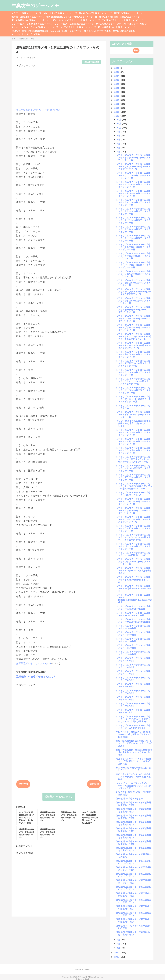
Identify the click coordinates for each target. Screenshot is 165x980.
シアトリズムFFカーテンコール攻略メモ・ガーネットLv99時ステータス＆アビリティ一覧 (133, 399)
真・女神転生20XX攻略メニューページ (116, 27)
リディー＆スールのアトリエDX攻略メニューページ (75, 20)
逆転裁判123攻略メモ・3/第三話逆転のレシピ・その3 (134, 875)
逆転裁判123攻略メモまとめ (130, 799)
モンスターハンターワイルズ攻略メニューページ (35, 27)
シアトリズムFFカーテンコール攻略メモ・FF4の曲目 (133, 692)
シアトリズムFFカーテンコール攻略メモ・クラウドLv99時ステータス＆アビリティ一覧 (133, 450)
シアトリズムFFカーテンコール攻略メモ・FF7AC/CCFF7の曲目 (133, 608)
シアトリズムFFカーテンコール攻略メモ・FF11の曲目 (133, 647)
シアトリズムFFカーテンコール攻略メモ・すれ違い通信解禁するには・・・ (133, 580)
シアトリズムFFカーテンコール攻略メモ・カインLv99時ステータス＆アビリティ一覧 (133, 220)
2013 (117, 953)
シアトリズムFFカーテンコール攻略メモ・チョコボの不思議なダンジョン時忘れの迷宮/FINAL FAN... (134, 486)
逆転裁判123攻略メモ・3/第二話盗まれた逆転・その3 (134, 907)
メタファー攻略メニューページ (26, 13)
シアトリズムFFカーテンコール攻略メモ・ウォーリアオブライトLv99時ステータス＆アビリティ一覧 (133, 459)
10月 (119, 128)
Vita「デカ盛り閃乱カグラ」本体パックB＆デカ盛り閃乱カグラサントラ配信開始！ (134, 734)
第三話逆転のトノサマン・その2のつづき (38, 110)
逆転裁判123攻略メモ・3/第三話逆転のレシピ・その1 (134, 888)
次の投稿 (23, 784)
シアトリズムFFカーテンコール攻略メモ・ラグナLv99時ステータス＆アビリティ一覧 (133, 158)
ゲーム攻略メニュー (105, 24)
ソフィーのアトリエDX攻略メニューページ (32, 24)
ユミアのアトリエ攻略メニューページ (78, 27)
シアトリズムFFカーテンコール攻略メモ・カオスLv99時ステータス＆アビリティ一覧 (133, 256)
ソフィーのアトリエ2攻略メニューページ (74, 24)
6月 (119, 144)
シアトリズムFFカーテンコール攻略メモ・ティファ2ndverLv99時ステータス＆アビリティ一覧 (134, 292)
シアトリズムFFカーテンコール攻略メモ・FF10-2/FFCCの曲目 (133, 614)
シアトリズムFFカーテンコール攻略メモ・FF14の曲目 (133, 627)
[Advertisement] (59, 86)
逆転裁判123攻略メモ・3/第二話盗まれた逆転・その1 (134, 920)
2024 (117, 76)
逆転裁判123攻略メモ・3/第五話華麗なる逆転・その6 (134, 817)
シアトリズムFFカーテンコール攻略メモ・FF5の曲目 (133, 685)
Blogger (87, 969)
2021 (117, 88)
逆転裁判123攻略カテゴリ (59, 797)
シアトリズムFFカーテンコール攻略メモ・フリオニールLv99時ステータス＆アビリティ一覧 (133, 381)
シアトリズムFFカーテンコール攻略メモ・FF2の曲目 (133, 698)
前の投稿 (94, 784)
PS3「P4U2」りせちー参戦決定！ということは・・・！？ (134, 769)
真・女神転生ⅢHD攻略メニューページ (30, 20)
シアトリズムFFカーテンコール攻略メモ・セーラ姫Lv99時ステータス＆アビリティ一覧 (133, 310)
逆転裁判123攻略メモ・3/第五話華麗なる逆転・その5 (134, 823)
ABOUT (144, 24)
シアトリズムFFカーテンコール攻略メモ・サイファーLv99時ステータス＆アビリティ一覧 (133, 167)
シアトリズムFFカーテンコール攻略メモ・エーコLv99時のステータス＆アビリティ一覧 (133, 390)
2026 (117, 68)
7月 (119, 140)
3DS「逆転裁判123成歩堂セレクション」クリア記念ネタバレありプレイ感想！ (134, 743)
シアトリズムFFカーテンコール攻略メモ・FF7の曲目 (133, 672)
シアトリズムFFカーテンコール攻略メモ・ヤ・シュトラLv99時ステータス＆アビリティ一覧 (133, 345)
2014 (117, 116)
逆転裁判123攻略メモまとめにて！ (36, 677)
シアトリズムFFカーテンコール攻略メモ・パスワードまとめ (133, 494)
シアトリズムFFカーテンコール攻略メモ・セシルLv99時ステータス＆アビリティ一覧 (133, 229)
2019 (117, 96)
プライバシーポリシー (127, 24)
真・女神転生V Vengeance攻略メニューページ (117, 17)
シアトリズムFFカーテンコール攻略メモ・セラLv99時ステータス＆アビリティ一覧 (133, 283)
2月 (119, 944)
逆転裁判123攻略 (92, 62)
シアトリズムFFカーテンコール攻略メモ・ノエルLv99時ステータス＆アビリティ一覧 (133, 274)
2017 (117, 104)
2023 (117, 80)
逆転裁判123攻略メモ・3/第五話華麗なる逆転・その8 (134, 804)
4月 (119, 152)
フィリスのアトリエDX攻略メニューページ (122, 20)
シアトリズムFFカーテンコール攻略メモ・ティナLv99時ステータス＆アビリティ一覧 (133, 202)
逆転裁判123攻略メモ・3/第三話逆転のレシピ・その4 (134, 869)
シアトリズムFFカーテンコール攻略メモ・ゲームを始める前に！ (133, 727)
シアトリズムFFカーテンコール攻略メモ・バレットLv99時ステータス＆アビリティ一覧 (133, 319)
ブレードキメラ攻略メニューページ (60, 13)
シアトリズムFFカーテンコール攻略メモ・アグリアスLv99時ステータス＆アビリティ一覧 (133, 363)
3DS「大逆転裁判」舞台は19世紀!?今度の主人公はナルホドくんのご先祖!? (134, 752)
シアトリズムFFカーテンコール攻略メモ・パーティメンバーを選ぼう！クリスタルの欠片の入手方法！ (134, 719)
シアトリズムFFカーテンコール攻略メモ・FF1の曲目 (133, 705)
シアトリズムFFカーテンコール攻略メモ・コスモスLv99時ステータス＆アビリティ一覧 (133, 247)
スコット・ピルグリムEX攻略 (26, 34)
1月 (119, 948)
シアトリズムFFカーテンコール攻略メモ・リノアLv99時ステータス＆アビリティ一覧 (133, 175)
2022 (117, 84)
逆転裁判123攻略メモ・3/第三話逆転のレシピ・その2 (134, 881)
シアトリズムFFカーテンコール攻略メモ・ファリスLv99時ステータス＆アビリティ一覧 (133, 501)
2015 (117, 112)
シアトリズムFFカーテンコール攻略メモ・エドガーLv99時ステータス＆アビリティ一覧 (133, 193)
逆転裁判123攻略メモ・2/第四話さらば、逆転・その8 (134, 933)
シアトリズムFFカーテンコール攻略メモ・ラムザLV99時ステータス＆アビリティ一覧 (133, 528)
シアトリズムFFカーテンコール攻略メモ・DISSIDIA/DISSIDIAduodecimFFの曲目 (134, 599)
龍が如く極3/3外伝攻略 (124, 31)
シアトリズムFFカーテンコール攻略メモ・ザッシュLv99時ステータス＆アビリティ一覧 (133, 327)
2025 (117, 72)
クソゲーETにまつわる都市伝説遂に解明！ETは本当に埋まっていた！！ (133, 423)
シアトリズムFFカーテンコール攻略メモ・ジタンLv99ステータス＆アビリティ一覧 (133, 562)
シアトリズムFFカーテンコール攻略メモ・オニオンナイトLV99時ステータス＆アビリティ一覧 (133, 537)
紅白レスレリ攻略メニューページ (66, 31)
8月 (119, 136)
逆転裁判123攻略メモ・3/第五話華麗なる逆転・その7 (134, 810)
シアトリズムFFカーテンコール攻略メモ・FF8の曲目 (133, 666)
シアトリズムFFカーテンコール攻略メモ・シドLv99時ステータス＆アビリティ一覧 (133, 301)
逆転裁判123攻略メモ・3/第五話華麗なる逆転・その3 (134, 836)
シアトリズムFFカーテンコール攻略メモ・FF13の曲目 (133, 633)
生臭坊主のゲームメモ (35, 5)
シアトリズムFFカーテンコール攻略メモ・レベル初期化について (133, 554)
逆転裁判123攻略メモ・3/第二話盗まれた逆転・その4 (134, 901)
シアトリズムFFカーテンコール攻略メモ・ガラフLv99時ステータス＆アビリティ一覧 (133, 477)
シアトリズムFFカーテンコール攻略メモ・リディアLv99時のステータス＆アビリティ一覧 (133, 519)
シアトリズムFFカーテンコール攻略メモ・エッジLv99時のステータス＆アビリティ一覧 (133, 510)
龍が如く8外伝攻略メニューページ (95, 13)
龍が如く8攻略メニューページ (128, 13)
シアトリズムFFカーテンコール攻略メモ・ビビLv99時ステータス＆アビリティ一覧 (133, 415)
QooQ (87, 979)
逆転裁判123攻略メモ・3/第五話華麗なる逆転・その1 (134, 849)
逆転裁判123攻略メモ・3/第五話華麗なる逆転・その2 (134, 843)
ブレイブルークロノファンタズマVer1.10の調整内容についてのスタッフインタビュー (134, 786)
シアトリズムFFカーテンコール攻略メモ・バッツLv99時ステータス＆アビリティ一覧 (133, 546)
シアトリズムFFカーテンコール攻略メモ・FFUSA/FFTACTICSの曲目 (133, 621)
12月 (119, 119)
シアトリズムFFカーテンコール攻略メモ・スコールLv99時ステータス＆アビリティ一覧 (133, 184)
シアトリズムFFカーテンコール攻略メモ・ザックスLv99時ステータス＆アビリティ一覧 (133, 265)
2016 (117, 108)
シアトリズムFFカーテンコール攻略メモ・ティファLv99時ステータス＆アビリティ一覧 (133, 432)
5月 (119, 148)
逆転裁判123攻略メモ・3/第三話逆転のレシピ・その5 (134, 862)
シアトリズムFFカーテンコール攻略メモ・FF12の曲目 (133, 640)
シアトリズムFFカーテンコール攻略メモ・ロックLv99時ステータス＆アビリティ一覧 (133, 238)
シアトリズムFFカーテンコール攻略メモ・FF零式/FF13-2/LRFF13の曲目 (134, 589)
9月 (119, 132)
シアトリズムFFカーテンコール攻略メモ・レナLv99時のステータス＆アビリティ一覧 (133, 468)
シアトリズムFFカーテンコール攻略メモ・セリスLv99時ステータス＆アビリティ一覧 (133, 211)
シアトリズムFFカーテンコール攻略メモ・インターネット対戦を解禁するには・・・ (134, 571)
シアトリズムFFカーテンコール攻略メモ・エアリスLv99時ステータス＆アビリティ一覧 (133, 441)
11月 (119, 123)
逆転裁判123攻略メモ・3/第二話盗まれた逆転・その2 (134, 914)
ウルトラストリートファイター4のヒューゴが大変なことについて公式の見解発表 (134, 761)
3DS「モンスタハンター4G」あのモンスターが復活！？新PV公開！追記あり (133, 777)
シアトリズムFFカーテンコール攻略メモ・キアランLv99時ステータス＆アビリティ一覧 (133, 354)
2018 (117, 100)
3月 (119, 940)
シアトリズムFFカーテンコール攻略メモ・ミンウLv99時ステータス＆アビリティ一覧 (133, 372)
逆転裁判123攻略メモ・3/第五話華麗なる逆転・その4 (134, 830)
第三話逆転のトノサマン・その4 (34, 664)
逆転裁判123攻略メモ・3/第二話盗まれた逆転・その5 (134, 895)
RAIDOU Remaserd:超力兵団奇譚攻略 (30, 31)
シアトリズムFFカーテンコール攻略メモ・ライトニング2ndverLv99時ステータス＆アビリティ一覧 (134, 337)
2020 (117, 92)
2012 (117, 957)
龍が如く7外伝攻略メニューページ (28, 17)
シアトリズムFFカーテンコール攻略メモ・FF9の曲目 (133, 659)
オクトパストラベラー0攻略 (97, 31)
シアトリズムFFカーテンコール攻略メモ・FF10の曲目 (133, 653)
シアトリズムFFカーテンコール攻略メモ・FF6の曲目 (133, 679)
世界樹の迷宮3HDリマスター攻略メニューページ (70, 17)
